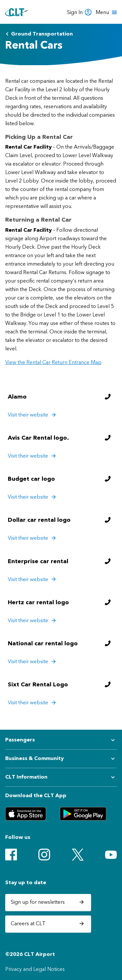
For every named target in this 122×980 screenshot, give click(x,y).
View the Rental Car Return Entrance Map (53, 362)
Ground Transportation (39, 34)
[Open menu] (107, 12)
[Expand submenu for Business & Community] (61, 759)
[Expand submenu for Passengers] (61, 740)
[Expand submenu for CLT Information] (61, 777)
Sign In (79, 12)
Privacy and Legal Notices (35, 969)
